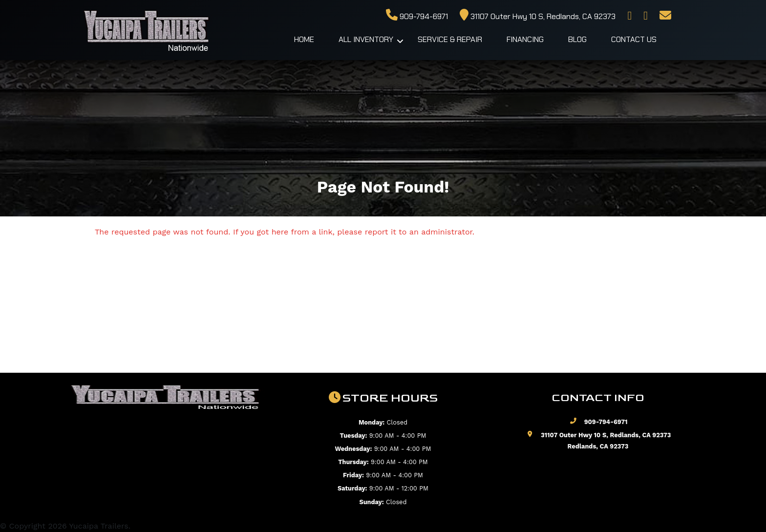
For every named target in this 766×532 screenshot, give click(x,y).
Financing (525, 39)
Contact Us (634, 39)
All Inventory (366, 39)
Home (304, 39)
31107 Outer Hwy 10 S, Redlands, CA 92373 (538, 16)
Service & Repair (450, 39)
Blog (577, 39)
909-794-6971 (417, 16)
